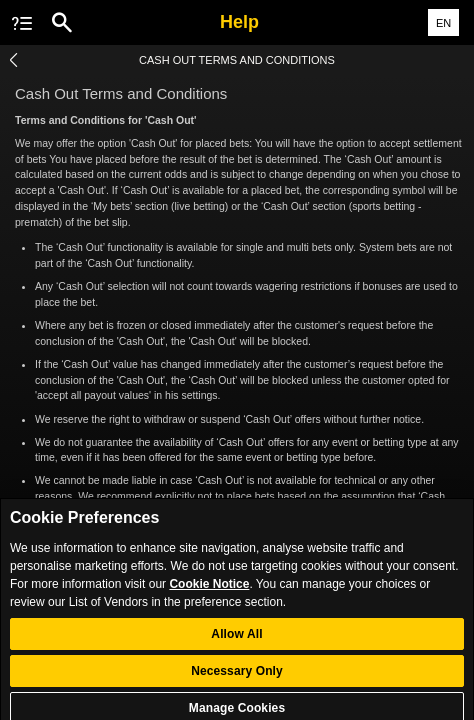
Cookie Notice (209, 591)
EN (443, 23)
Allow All (236, 642)
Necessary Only (237, 679)
